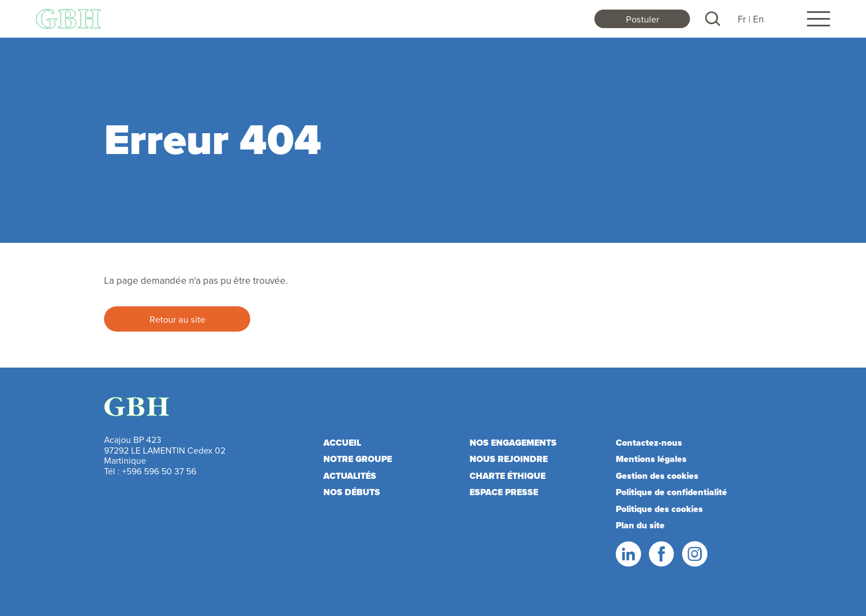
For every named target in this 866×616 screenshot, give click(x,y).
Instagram (694, 554)
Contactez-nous (649, 443)
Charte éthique (508, 476)
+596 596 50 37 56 (159, 471)
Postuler (642, 19)
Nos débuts (352, 492)
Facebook (661, 554)
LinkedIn (628, 554)
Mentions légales (651, 459)
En (758, 19)
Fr (742, 19)
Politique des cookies (659, 509)
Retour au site (177, 319)
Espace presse (504, 492)
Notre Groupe (358, 459)
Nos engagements (513, 443)
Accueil (342, 443)
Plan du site (640, 525)
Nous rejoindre (509, 459)
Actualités (350, 476)
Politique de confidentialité (671, 492)
